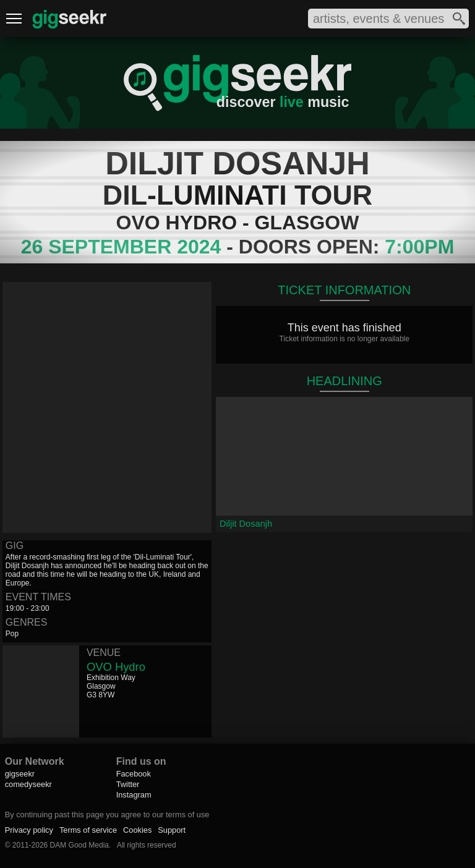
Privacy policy (29, 830)
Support (172, 830)
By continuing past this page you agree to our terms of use (107, 815)
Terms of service (88, 830)
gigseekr (20, 774)
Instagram (134, 795)
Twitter (128, 784)
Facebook (134, 774)
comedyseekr (28, 784)
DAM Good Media (79, 845)
